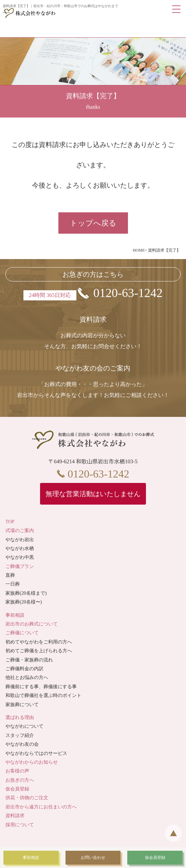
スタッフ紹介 (20, 735)
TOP (10, 522)
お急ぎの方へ (20, 780)
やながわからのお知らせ (32, 762)
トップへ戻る (93, 223)
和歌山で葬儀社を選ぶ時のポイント (43, 695)
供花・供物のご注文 (27, 798)
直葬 (10, 575)
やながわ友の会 (22, 744)
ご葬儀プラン (20, 566)
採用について (20, 825)
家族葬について (22, 705)
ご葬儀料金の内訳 (24, 669)
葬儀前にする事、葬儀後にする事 (41, 687)
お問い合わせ (93, 858)
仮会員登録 (17, 789)
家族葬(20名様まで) (26, 593)
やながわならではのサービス (36, 753)
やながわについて (24, 726)
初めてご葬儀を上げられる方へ (39, 651)
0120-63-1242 (128, 293)
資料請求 (15, 816)
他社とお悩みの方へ (27, 678)
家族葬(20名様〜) (24, 602)
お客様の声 (17, 771)
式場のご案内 (20, 531)
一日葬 (13, 584)
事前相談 (15, 615)
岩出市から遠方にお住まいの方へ (41, 807)
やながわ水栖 (20, 548)
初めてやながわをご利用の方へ (39, 642)
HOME (139, 250)
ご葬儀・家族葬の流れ (29, 660)
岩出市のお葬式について (32, 624)
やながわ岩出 (20, 540)
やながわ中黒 (20, 557)
